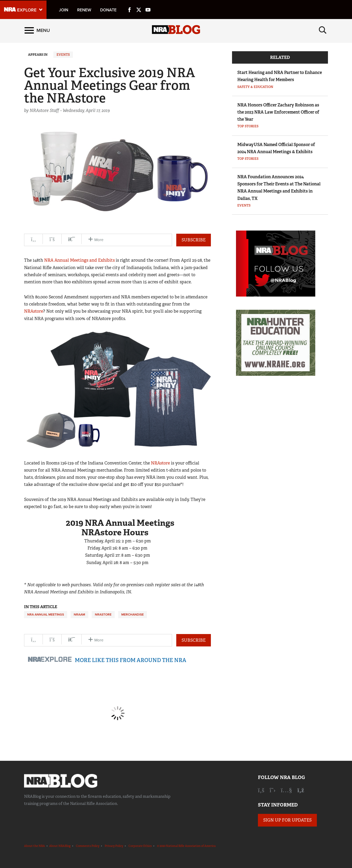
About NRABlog (60, 846)
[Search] (323, 31)
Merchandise (133, 614)
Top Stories (248, 126)
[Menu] (37, 31)
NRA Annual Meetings (46, 614)
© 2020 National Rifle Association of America (186, 846)
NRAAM (79, 614)
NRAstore (34, 311)
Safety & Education (255, 87)
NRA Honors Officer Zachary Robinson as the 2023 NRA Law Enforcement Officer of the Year (278, 112)
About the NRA (34, 846)
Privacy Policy (114, 846)
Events (63, 55)
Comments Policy (88, 846)
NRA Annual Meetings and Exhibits (79, 260)
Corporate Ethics (140, 846)
